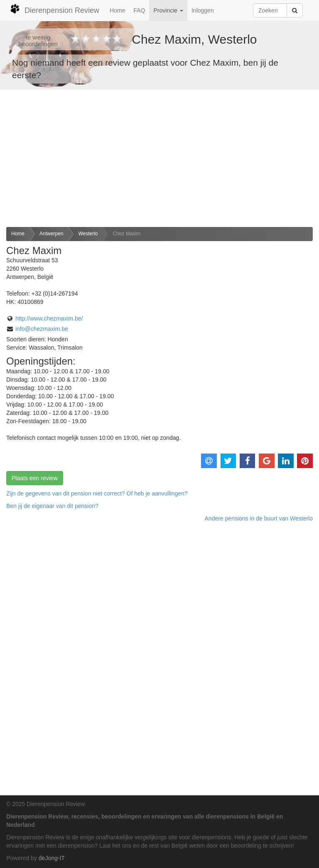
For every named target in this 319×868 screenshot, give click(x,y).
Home (117, 10)
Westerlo (88, 234)
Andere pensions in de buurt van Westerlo (259, 518)
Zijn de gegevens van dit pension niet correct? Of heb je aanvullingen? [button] (97, 493)
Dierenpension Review (55, 9)
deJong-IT (52, 858)
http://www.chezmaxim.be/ (49, 318)
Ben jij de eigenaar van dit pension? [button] (52, 506)
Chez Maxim (127, 234)
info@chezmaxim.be (42, 329)
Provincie (168, 10)
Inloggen (203, 10)
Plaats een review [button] (35, 478)
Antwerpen (51, 234)
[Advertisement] (159, 158)
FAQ (139, 10)
